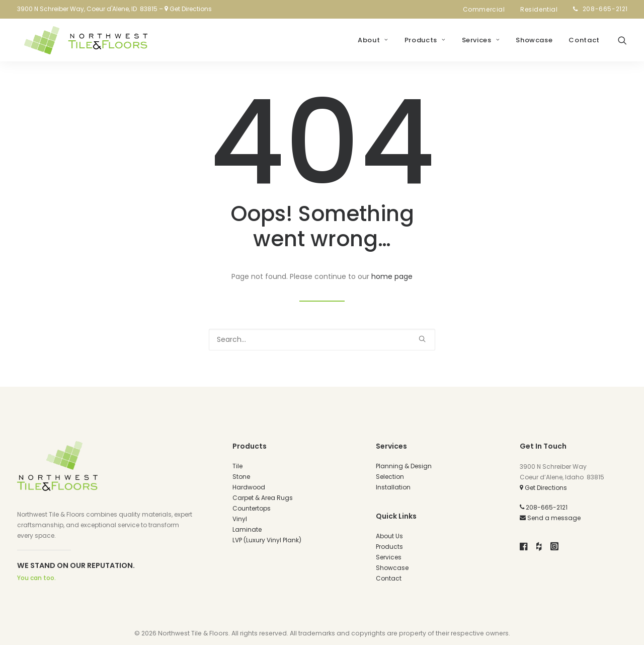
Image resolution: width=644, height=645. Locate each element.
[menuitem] (487, 10)
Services (481, 43)
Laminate (247, 529)
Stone (241, 477)
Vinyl (240, 519)
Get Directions (543, 488)
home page (392, 276)
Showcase (534, 43)
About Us (389, 536)
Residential (542, 9)
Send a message (550, 518)
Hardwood (249, 487)
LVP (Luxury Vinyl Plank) (267, 540)
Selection (390, 477)
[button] (622, 43)
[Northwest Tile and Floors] (83, 43)
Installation (393, 487)
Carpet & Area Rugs (263, 498)
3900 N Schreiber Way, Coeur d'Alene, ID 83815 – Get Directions (114, 9)
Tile (237, 466)
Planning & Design (404, 466)
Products (425, 43)
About (373, 43)
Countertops (252, 508)
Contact (584, 43)
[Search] (322, 340)
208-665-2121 (605, 9)
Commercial (487, 9)
